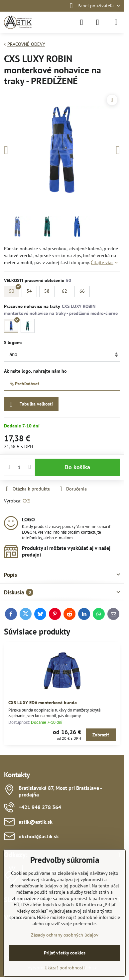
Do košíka (77, 467)
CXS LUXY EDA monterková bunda (43, 703)
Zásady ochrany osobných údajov (65, 935)
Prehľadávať (25, 384)
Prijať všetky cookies (65, 953)
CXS (26, 501)
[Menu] (116, 22)
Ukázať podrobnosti (65, 968)
